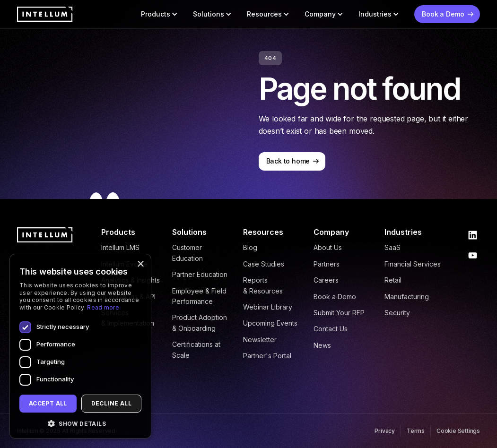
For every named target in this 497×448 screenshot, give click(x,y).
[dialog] (80, 346)
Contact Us (331, 329)
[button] (159, 14)
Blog (250, 247)
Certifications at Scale (196, 349)
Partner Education (200, 274)
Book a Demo (335, 297)
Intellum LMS (120, 247)
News (322, 345)
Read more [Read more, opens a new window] (103, 307)
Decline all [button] (111, 403)
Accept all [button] (48, 403)
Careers (326, 280)
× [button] (140, 264)
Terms (416, 431)
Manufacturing (407, 297)
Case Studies (264, 264)
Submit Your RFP (339, 313)
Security (397, 313)
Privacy (385, 431)
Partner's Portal (267, 356)
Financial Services (413, 264)
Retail (393, 280)
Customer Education (187, 253)
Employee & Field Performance (199, 296)
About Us (328, 247)
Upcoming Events (270, 323)
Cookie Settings (458, 431)
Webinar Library (268, 307)
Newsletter (260, 340)
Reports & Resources (263, 285)
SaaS (392, 247)
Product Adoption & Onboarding (200, 323)
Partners (327, 264)
